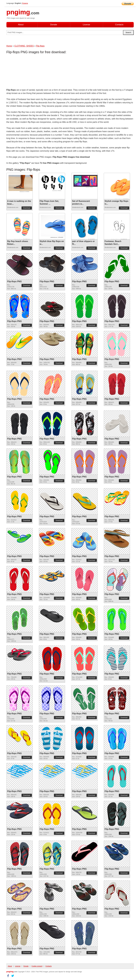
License (86, 25)
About (21, 25)
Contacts (119, 25)
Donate (54, 25)
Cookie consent (37, 966)
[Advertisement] (27, 72)
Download (27, 208)
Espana (25, 3)
